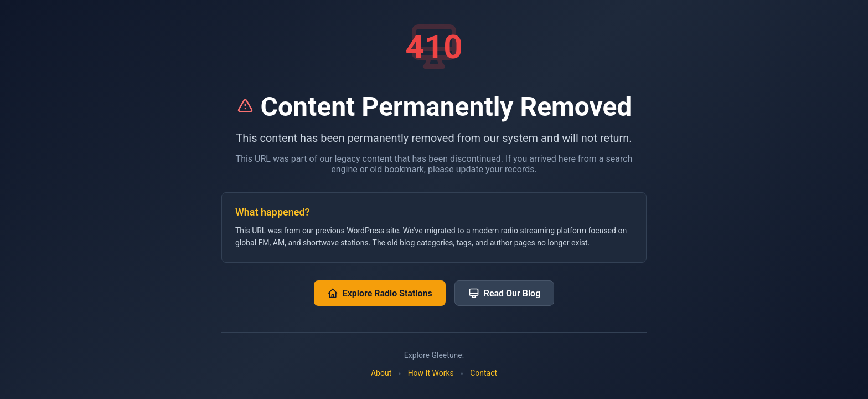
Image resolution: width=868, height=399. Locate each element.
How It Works (431, 373)
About (381, 373)
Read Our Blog (505, 293)
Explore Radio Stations (380, 293)
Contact (484, 373)
